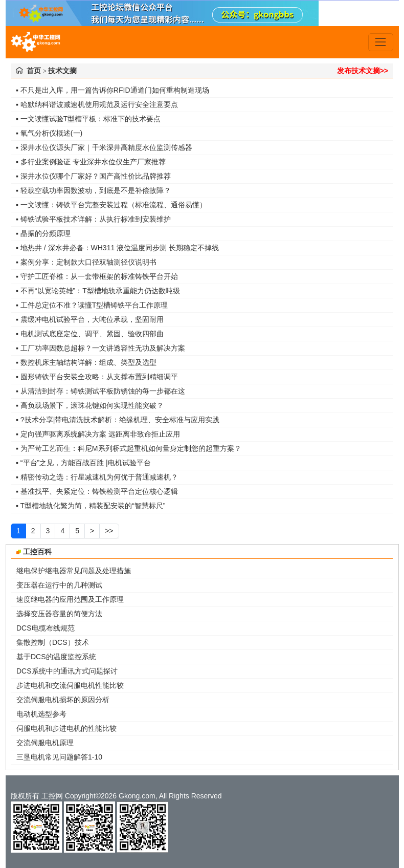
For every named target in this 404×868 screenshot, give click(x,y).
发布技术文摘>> (363, 71)
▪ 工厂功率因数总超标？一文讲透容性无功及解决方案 (100, 348)
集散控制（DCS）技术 (53, 642)
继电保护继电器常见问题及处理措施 (74, 571)
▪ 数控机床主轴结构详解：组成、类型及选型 (86, 362)
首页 (34, 71)
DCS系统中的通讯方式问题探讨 (67, 671)
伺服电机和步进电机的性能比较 (66, 728)
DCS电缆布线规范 (46, 628)
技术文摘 (62, 71)
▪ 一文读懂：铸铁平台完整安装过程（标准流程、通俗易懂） (111, 205)
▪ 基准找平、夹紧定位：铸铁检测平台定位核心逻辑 (97, 491)
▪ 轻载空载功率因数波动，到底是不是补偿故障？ (93, 190)
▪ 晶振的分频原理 (43, 233)
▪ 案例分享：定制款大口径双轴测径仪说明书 (86, 262)
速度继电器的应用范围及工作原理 (70, 599)
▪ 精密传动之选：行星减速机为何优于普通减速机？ (97, 477)
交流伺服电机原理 (45, 743)
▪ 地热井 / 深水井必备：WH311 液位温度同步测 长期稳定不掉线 (117, 248)
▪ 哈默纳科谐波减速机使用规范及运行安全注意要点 (97, 104)
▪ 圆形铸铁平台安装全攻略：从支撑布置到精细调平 (97, 377)
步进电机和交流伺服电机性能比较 (70, 685)
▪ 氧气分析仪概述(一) (49, 133)
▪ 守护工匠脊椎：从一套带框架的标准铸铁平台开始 (97, 276)
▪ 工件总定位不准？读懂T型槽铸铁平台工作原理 (92, 305)
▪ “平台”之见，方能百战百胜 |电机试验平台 (83, 463)
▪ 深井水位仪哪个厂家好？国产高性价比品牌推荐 (93, 176)
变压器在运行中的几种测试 (59, 585)
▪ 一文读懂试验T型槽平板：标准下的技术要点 (88, 119)
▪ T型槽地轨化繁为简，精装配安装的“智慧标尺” (91, 506)
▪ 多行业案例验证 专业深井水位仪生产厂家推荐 (91, 162)
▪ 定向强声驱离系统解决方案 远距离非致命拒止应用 (98, 434)
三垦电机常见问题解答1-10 (59, 757)
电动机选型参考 (41, 714)
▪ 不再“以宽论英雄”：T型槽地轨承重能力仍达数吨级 (98, 291)
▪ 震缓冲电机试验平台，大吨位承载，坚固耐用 (90, 319)
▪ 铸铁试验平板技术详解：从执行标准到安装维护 (93, 219)
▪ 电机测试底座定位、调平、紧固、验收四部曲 (90, 334)
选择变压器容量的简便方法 (59, 614)
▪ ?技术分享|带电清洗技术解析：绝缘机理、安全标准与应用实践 (118, 420)
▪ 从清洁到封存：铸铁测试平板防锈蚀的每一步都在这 (100, 391)
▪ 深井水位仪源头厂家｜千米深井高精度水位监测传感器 (104, 147)
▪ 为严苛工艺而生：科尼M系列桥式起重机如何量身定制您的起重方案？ (129, 448)
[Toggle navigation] (381, 42)
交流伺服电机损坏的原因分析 (63, 700)
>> (109, 531)
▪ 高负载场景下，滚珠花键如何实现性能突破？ (90, 405)
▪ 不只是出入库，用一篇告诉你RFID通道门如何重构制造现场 (113, 90)
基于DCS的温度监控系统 (56, 657)
